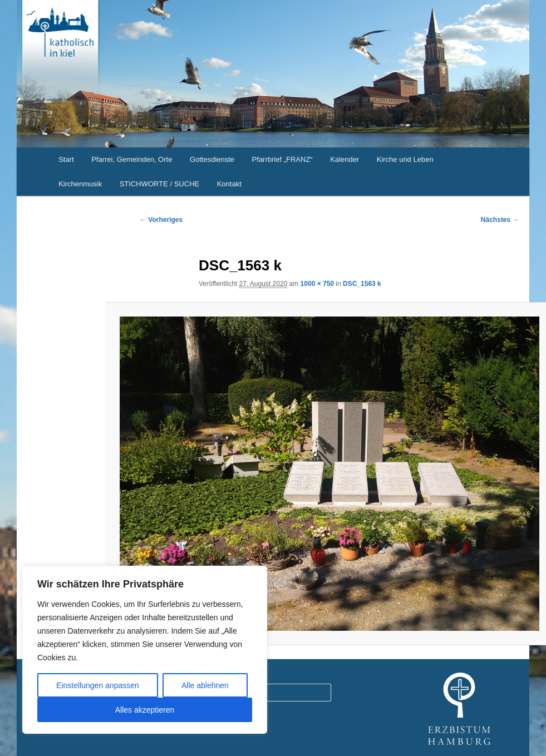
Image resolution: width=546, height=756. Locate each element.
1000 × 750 (317, 284)
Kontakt (229, 184)
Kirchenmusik (80, 184)
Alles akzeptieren (145, 710)
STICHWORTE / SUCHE (160, 184)
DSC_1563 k (362, 284)
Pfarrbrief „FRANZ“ (282, 159)
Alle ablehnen (205, 685)
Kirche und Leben (405, 159)
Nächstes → (500, 220)
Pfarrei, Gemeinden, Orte (132, 159)
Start (66, 159)
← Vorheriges (161, 220)
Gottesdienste (212, 159)
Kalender (345, 159)
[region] (145, 650)
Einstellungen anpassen (98, 685)
